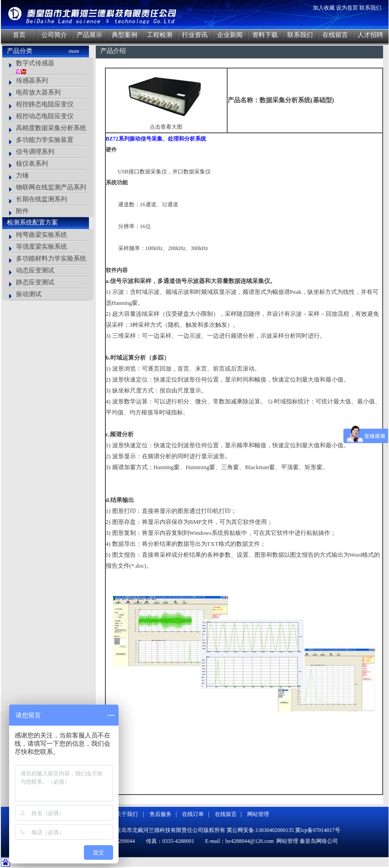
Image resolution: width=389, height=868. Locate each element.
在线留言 (335, 35)
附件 (22, 211)
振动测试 (29, 294)
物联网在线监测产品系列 (51, 187)
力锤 (22, 175)
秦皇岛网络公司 (319, 841)
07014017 (324, 830)
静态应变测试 (35, 282)
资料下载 (265, 35)
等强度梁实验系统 (41, 247)
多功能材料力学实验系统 (51, 259)
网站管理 (258, 814)
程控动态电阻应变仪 (45, 116)
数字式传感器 (35, 63)
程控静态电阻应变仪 (45, 104)
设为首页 (347, 8)
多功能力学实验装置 (45, 140)
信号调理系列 (35, 152)
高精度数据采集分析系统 (51, 128)
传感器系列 (32, 81)
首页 (19, 35)
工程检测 (160, 35)
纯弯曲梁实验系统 (41, 235)
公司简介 (54, 35)
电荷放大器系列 (38, 92)
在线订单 (193, 814)
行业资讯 (195, 35)
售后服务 (161, 814)
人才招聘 (370, 35)
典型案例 (124, 35)
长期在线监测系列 (41, 199)
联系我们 (370, 8)
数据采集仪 (153, 172)
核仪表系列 (32, 164)
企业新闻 (230, 35)
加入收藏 (324, 8)
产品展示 (89, 35)
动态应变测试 (35, 270)
